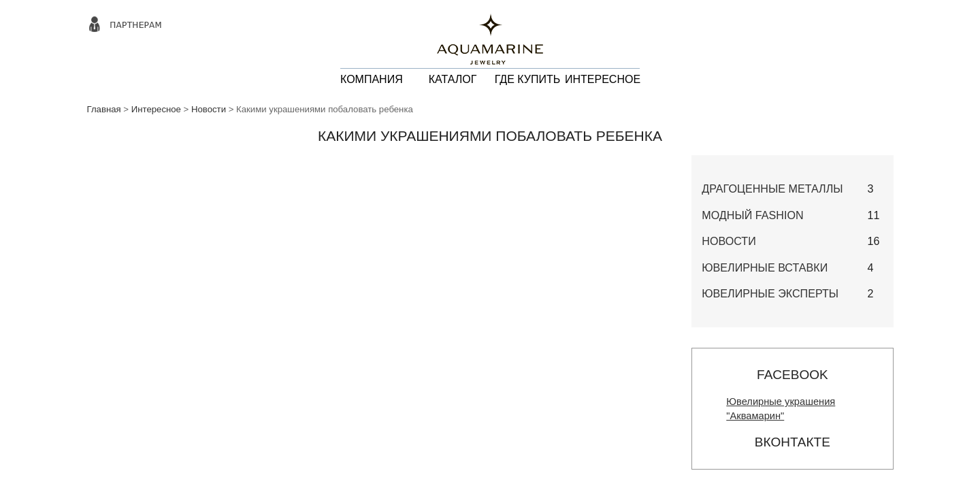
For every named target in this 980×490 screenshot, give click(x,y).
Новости (209, 109)
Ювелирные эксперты (770, 293)
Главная (104, 109)
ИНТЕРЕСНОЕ (603, 79)
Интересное (156, 109)
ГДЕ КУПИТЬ (527, 79)
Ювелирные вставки (765, 267)
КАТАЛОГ (453, 79)
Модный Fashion (752, 215)
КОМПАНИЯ (372, 79)
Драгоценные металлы (772, 189)
